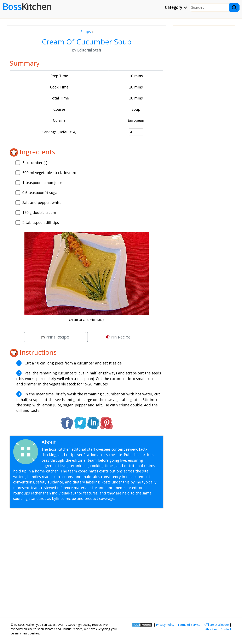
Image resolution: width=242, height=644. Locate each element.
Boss (27, 7)
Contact (226, 629)
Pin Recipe (118, 337)
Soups (86, 32)
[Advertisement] (87, 566)
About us (211, 629)
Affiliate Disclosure (216, 625)
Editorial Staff (73, 442)
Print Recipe (55, 337)
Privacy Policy (165, 625)
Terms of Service (189, 625)
